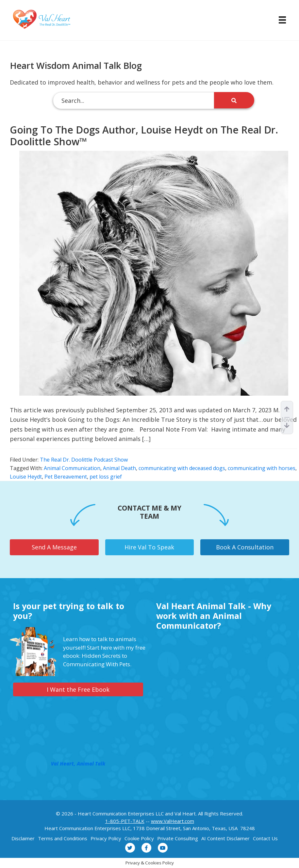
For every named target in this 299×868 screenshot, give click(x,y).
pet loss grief (106, 477)
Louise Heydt (26, 477)
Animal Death (119, 468)
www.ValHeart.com (173, 821)
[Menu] (279, 20)
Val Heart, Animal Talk (78, 764)
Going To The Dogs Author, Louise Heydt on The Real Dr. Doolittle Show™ (144, 136)
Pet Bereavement (66, 477)
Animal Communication (72, 468)
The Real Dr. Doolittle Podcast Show (84, 460)
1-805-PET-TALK (125, 821)
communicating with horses (262, 468)
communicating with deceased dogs (182, 468)
